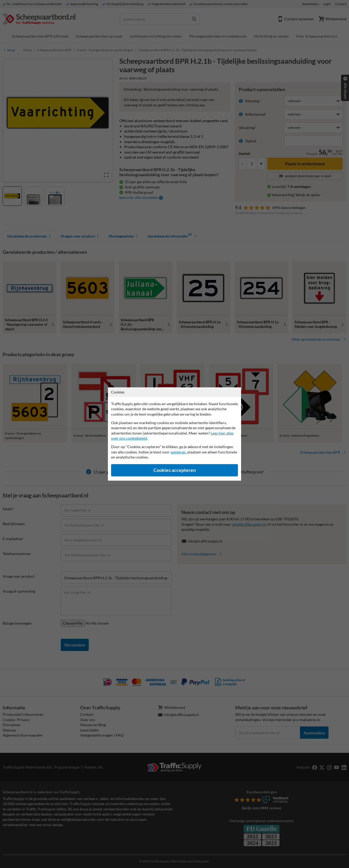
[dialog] (175, 434)
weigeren (178, 452)
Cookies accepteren (175, 470)
